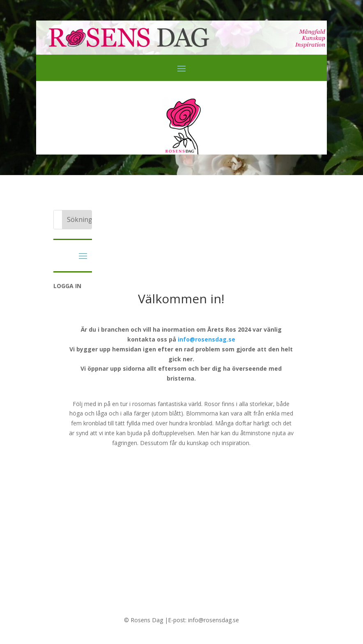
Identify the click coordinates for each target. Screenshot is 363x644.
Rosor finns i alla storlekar (239, 404)
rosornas (144, 404)
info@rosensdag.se (207, 339)
